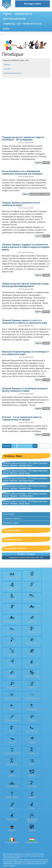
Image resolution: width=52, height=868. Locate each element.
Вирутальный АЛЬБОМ (14, 19)
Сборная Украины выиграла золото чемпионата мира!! (21, 204)
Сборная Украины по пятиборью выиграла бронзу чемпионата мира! (25, 390)
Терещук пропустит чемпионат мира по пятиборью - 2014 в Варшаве (23, 138)
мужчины (7, 65)
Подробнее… (13, 866)
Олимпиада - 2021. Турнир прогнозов (22, 24)
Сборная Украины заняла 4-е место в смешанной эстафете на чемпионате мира (25, 322)
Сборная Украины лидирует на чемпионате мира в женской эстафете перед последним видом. (26, 247)
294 (20, 446)
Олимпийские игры (36, 194)
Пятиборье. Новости (12, 519)
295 (25, 446)
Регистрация (9, 514)
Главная (7, 14)
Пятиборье (46, 163)
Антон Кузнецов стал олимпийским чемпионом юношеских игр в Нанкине (22, 172)
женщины (7, 69)
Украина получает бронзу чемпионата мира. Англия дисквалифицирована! (26, 285)
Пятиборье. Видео (13, 456)
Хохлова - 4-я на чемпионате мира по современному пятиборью (22, 418)
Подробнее (38, 163)
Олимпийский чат (23, 14)
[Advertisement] (26, 106)
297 (35, 446)
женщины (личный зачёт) (13, 73)
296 (30, 446)
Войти (6, 29)
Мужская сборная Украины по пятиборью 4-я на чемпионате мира (26, 353)
